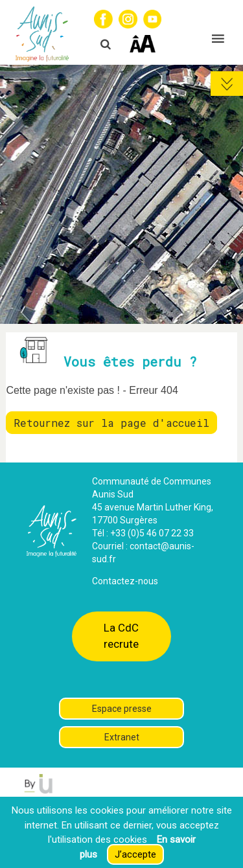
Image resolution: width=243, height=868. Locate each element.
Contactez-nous (125, 581)
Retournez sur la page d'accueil (111, 423)
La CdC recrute (121, 636)
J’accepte (135, 854)
